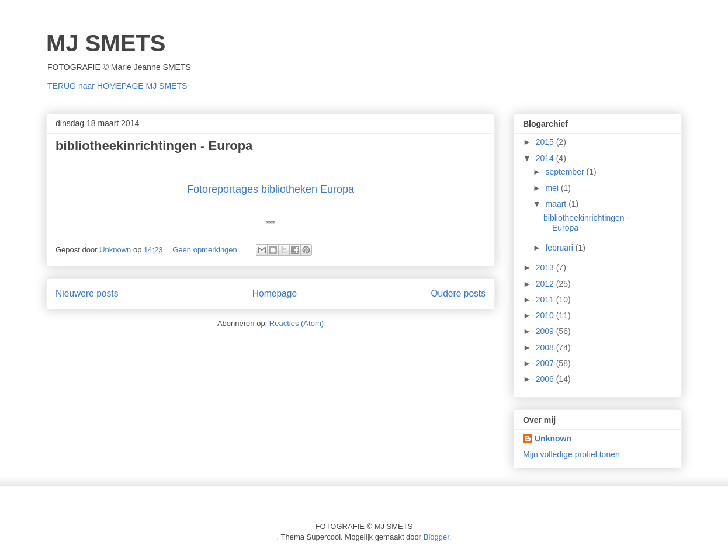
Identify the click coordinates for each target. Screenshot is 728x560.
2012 (546, 284)
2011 (546, 300)
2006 (546, 379)
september (566, 172)
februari (560, 248)
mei (553, 188)
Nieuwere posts (87, 293)
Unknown (553, 439)
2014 (546, 158)
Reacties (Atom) (297, 323)
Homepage (275, 293)
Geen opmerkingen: (207, 250)
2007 (546, 363)
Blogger (436, 537)
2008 (546, 347)
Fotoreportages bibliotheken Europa (271, 189)
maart (557, 204)
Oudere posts (458, 293)
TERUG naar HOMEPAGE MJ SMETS (117, 86)
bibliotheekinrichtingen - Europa (154, 146)
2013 (546, 267)
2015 (546, 142)
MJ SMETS (106, 43)
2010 (546, 315)
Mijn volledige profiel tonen (571, 454)
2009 (546, 331)
